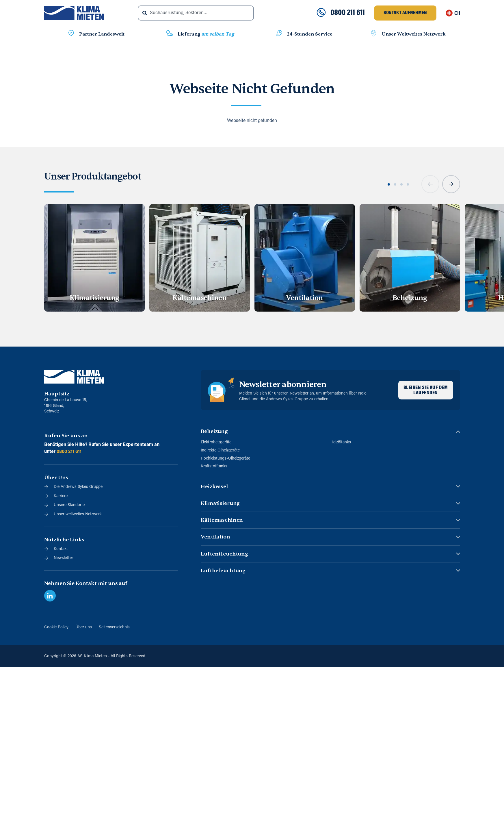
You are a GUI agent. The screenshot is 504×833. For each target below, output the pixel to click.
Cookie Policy (56, 627)
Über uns (84, 627)
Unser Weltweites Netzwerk (414, 34)
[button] (430, 184)
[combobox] (196, 13)
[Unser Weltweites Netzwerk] (374, 34)
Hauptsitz (57, 394)
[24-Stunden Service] (279, 34)
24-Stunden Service (310, 34)
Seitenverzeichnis (114, 627)
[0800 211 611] (321, 13)
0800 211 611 (348, 13)
